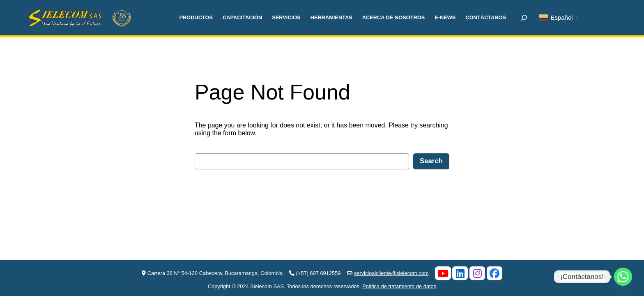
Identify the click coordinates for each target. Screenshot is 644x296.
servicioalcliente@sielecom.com (391, 273)
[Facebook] (494, 273)
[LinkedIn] (460, 273)
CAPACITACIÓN (242, 17)
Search (431, 161)
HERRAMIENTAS (331, 17)
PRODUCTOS (196, 17)
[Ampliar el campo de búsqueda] (524, 18)
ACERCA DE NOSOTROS (393, 17)
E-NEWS (445, 17)
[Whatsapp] (623, 277)
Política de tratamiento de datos (399, 286)
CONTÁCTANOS (486, 17)
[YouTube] (443, 273)
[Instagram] (477, 273)
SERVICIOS (286, 17)
